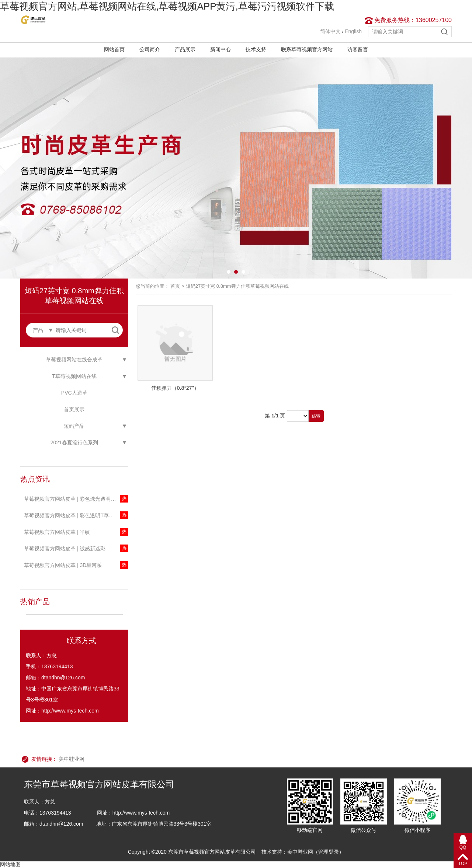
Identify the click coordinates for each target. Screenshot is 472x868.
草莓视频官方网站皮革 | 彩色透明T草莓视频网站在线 (76, 515)
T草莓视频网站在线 (74, 376)
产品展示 (185, 49)
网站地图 (10, 864)
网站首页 (114, 49)
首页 (175, 286)
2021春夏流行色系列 (74, 442)
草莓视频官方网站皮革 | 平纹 (57, 532)
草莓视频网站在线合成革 (74, 360)
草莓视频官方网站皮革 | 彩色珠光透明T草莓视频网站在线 (76, 499)
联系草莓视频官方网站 (307, 49)
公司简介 (150, 49)
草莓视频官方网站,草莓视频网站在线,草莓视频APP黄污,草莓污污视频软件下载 (167, 6)
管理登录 (329, 852)
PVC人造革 (74, 393)
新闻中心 (221, 49)
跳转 (316, 416)
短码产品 (74, 426)
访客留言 (358, 49)
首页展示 (74, 409)
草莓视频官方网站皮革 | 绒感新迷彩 (65, 549)
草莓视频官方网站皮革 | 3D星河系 (63, 565)
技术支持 (256, 49)
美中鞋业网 (72, 759)
